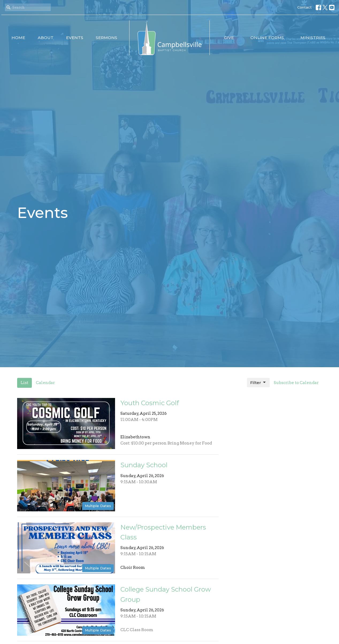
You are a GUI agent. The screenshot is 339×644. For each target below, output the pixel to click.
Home (18, 38)
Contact (304, 7)
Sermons (106, 38)
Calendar (45, 383)
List (24, 383)
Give (229, 38)
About (46, 38)
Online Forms (267, 38)
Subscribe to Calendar (296, 383)
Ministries (313, 38)
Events (75, 38)
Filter (258, 382)
